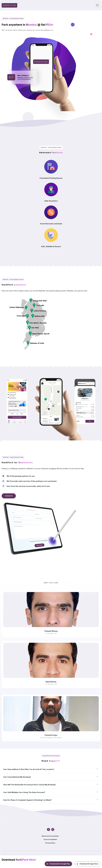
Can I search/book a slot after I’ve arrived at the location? (29, 769)
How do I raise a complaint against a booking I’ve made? (27, 800)
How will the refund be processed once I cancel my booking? (30, 785)
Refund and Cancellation (50, 836)
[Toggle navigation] (97, 5)
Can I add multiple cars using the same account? (24, 792)
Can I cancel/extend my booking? (17, 777)
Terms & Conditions (50, 839)
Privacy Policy (50, 843)
